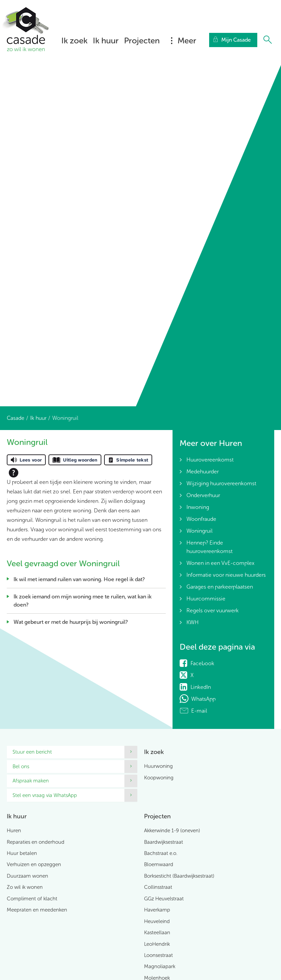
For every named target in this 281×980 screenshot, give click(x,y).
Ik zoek (74, 40)
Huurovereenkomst (210, 460)
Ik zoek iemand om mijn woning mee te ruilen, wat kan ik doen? (83, 601)
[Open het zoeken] (267, 40)
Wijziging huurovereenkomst (221, 483)
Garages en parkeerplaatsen (220, 587)
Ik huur (106, 40)
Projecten (142, 40)
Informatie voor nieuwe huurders (226, 575)
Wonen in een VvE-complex (220, 563)
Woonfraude (201, 519)
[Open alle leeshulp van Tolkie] (14, 473)
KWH (193, 622)
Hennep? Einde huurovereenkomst (209, 547)
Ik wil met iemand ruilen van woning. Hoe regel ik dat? (79, 579)
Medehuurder (203, 472)
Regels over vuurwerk (213, 610)
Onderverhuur (203, 495)
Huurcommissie (206, 599)
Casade (16, 418)
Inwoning (198, 507)
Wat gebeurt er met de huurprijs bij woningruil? (71, 622)
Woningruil (199, 531)
